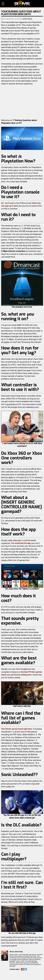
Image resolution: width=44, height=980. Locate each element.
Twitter (26, 969)
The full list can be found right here (16, 729)
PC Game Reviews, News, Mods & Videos (22, 3)
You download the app (21, 543)
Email (22, 969)
